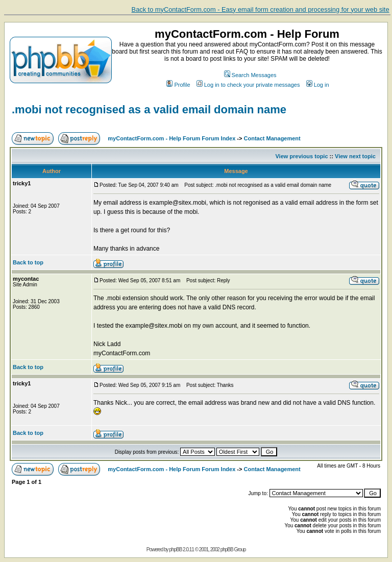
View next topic (355, 156)
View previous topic (301, 156)
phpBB (175, 549)
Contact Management (272, 138)
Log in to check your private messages (248, 85)
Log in (318, 85)
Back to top (28, 262)
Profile (178, 85)
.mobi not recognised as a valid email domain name (149, 109)
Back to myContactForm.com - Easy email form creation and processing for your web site (261, 9)
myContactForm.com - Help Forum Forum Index (171, 138)
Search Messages (250, 75)
